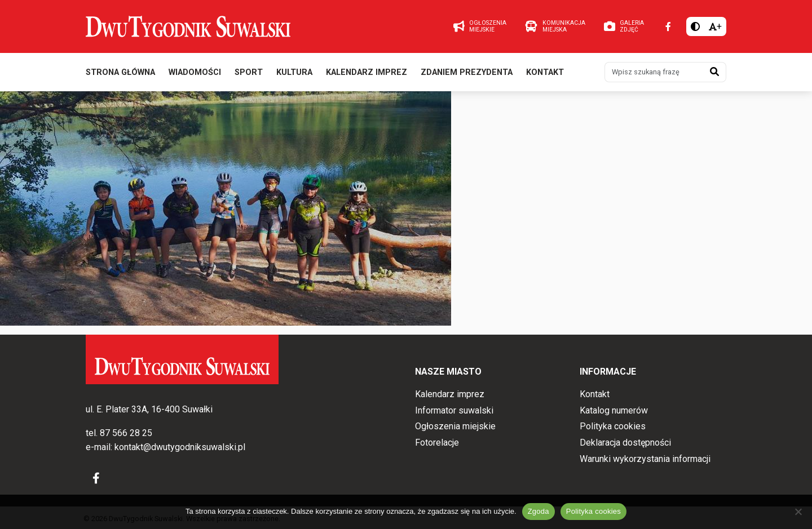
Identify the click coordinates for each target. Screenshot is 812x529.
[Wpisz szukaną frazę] (654, 72)
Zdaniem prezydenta (467, 72)
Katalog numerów (614, 410)
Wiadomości (195, 72)
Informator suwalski (454, 410)
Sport (249, 72)
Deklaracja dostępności (625, 443)
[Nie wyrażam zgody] (798, 512)
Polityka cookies (613, 426)
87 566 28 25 (126, 433)
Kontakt (545, 72)
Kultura (294, 72)
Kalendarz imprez (367, 72)
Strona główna (120, 72)
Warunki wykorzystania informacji (645, 459)
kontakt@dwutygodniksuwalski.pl (180, 447)
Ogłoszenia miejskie (455, 426)
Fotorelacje (437, 443)
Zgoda (539, 511)
